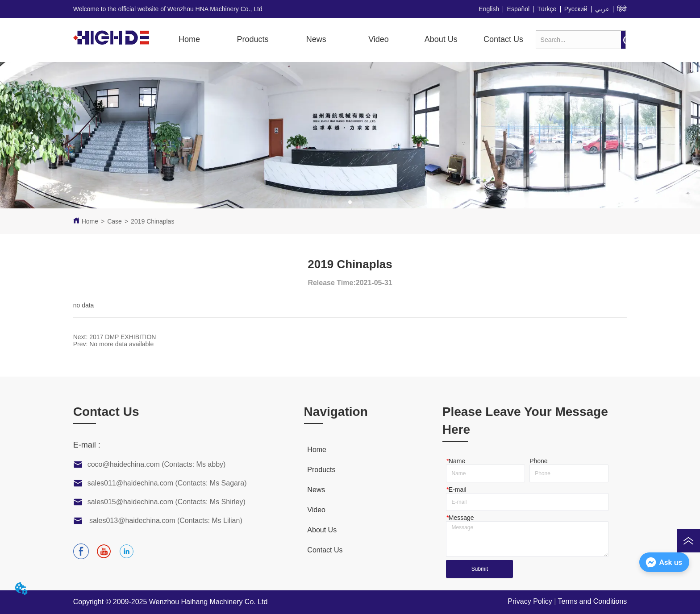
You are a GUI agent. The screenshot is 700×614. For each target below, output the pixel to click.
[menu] (346, 39)
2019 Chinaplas (152, 221)
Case (115, 221)
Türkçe (547, 9)
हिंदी (622, 9)
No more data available (121, 344)
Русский (576, 9)
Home (90, 221)
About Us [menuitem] (441, 39)
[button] (253, 39)
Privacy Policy (530, 601)
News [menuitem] (316, 39)
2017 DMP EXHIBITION (123, 337)
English (489, 9)
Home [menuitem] (189, 39)
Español (519, 9)
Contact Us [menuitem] (503, 39)
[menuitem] (253, 39)
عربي (602, 9)
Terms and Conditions (593, 601)
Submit (480, 569)
